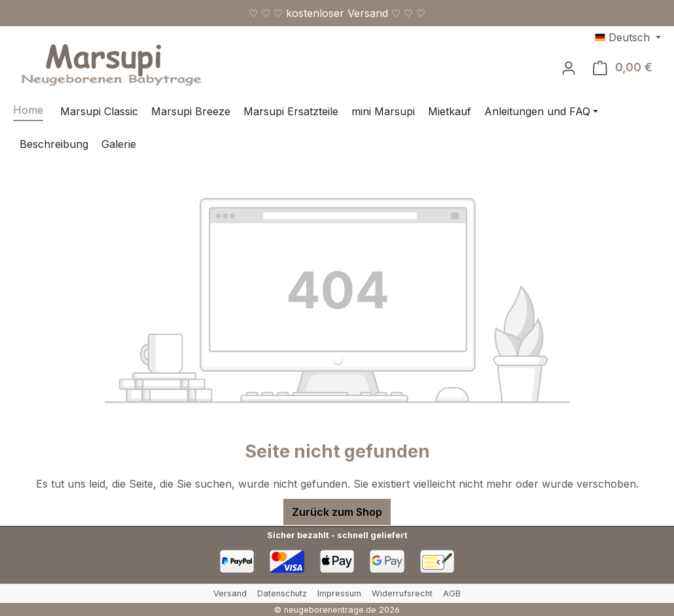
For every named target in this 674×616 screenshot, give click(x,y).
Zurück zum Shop (337, 512)
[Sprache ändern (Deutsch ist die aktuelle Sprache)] (628, 37)
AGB (452, 593)
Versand (230, 593)
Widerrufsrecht (402, 593)
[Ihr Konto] (569, 67)
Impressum (339, 593)
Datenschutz (282, 593)
